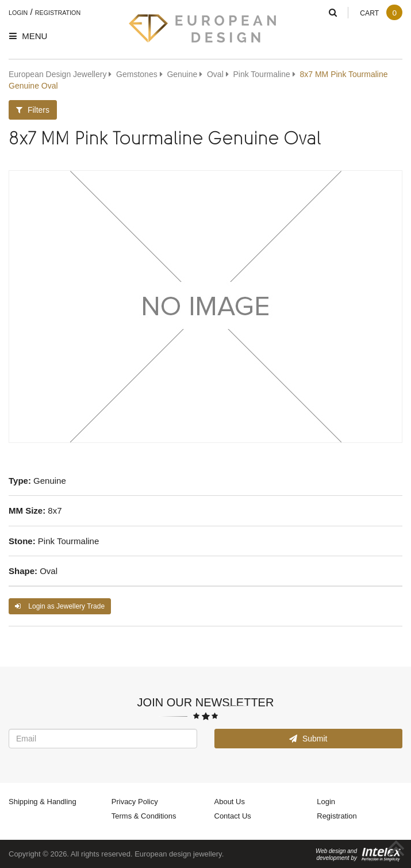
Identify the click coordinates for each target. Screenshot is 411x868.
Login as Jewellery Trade (60, 606)
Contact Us (233, 816)
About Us (230, 801)
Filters (33, 110)
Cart (381, 13)
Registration (58, 13)
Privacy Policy (135, 801)
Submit (308, 738)
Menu (28, 36)
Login (18, 13)
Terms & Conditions (144, 816)
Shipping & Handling (43, 801)
